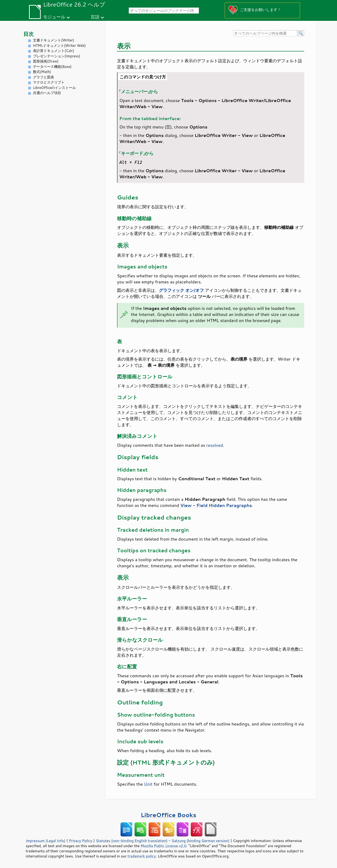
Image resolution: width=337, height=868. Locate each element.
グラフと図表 (44, 77)
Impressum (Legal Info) (46, 841)
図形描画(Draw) (46, 61)
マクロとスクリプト (49, 82)
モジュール (54, 17)
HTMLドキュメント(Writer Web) (59, 46)
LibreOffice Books (168, 815)
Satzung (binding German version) (201, 841)
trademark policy (142, 856)
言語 (95, 17)
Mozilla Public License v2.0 (164, 846)
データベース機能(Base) (52, 67)
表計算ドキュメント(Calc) (54, 51)
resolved (215, 445)
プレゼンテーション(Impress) (57, 56)
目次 (29, 34)
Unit (148, 784)
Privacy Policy (81, 841)
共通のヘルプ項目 (47, 93)
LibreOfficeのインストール (54, 88)
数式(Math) (42, 72)
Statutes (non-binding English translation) (132, 841)
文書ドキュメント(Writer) (54, 40)
